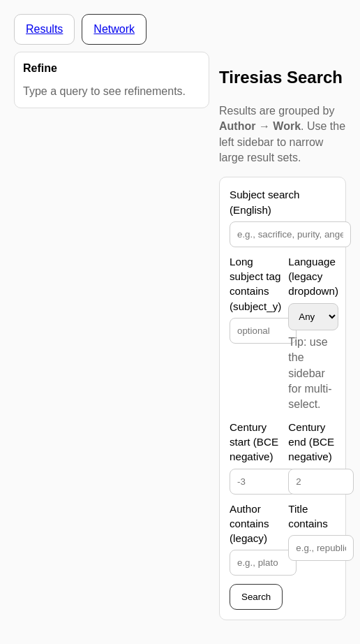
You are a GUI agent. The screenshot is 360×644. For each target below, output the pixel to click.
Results (44, 29)
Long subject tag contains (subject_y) (255, 284)
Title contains (308, 516)
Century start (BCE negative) (254, 442)
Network (114, 29)
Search (256, 597)
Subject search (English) (264, 202)
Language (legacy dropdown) (313, 277)
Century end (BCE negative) (311, 442)
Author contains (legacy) (249, 524)
